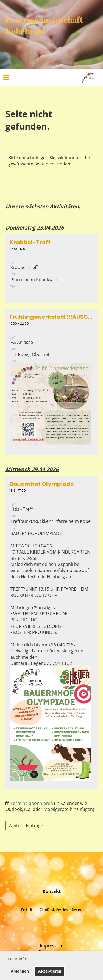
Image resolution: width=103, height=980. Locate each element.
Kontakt (52, 891)
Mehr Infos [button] (18, 959)
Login (72, 77)
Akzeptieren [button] (50, 971)
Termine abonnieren (32, 803)
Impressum (52, 946)
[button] (51, 269)
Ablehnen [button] (20, 971)
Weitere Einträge (26, 826)
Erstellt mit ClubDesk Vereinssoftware (52, 910)
